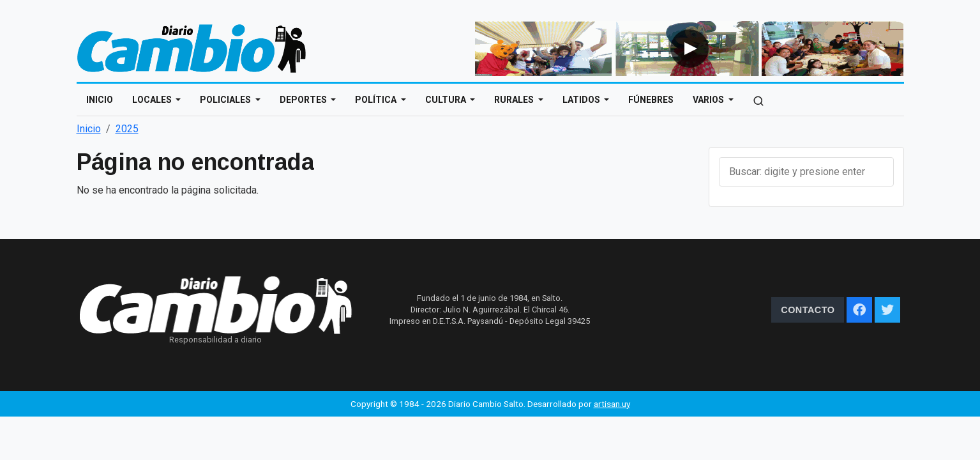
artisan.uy (612, 404)
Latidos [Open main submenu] (582, 100)
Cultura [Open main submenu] (447, 100)
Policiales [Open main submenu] (226, 100)
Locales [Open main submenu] (153, 100)
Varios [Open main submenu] (709, 100)
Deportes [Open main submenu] (304, 100)
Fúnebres (651, 100)
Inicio (100, 100)
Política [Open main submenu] (377, 100)
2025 (127, 129)
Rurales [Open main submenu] (515, 100)
